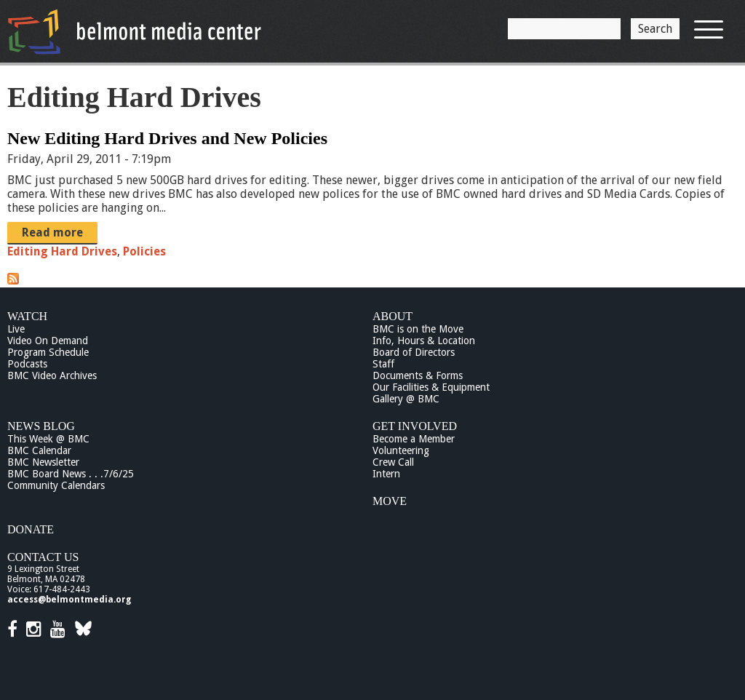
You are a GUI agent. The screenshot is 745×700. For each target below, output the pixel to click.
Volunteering (401, 450)
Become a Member (414, 439)
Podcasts (27, 364)
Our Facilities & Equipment (431, 387)
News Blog (41, 426)
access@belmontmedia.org (69, 600)
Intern (386, 474)
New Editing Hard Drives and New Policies (167, 138)
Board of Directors (414, 352)
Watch (27, 316)
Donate (31, 529)
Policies (144, 251)
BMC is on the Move (418, 329)
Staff (383, 364)
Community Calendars (56, 485)
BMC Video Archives (52, 375)
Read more (52, 232)
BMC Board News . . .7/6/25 (71, 474)
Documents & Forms (418, 375)
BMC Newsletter (43, 462)
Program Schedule (48, 352)
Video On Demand (48, 341)
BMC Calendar (39, 450)
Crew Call (393, 462)
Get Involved (415, 426)
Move (390, 501)
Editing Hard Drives (62, 251)
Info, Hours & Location (424, 341)
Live (16, 329)
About (393, 316)
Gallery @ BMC (406, 399)
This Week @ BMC (48, 439)
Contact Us (43, 557)
